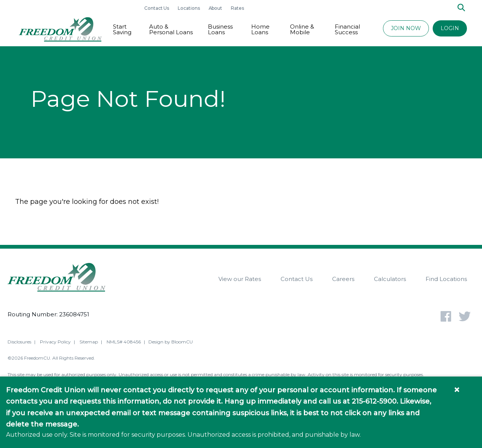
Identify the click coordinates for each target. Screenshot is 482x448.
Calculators (390, 279)
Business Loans (220, 29)
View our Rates (240, 279)
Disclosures (19, 343)
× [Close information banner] (457, 390)
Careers (343, 279)
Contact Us (157, 8)
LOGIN (450, 28)
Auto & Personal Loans (171, 29)
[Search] (461, 8)
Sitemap (89, 343)
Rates (237, 8)
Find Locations (446, 279)
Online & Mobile (302, 29)
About (216, 8)
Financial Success (347, 29)
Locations (189, 8)
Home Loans (260, 29)
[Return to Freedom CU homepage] (60, 29)
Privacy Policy (55, 343)
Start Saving (122, 29)
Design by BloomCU (171, 343)
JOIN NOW (406, 28)
